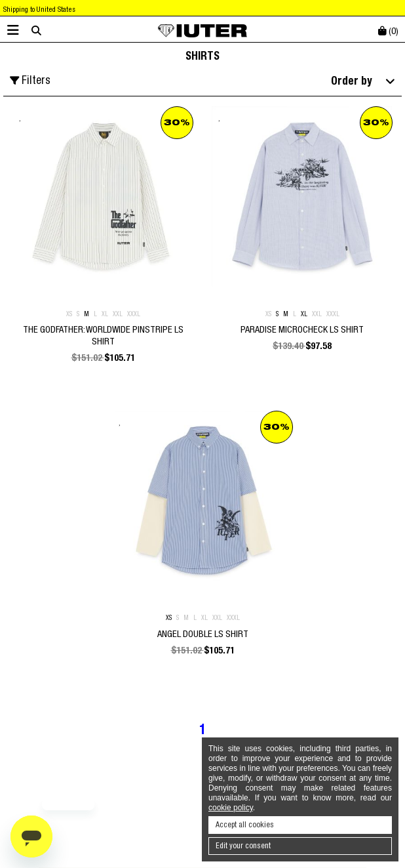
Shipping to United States (39, 9)
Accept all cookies (245, 825)
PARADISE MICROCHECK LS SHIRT (302, 329)
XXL (118, 314)
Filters (30, 81)
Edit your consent (243, 846)
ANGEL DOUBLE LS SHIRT (203, 634)
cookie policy (231, 808)
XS (69, 314)
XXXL (134, 314)
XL (105, 314)
